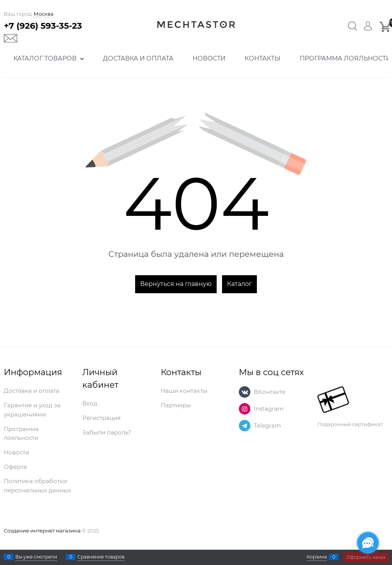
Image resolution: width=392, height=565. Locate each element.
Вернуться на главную (176, 284)
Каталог (239, 284)
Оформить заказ (366, 557)
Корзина (317, 557)
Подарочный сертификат (350, 407)
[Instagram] (245, 409)
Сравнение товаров (101, 557)
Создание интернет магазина (42, 531)
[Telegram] (245, 426)
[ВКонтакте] (245, 392)
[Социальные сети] (368, 543)
